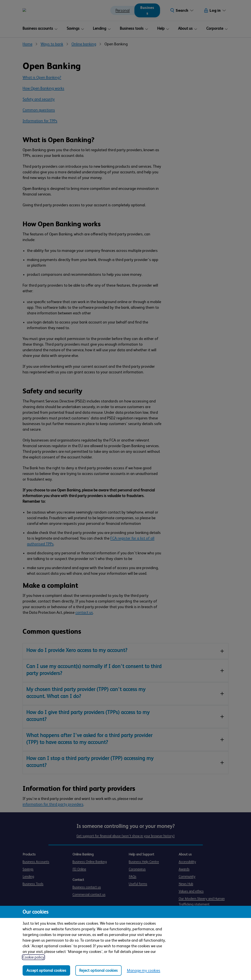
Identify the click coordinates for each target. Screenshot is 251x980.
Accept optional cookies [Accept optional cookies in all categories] (46, 970)
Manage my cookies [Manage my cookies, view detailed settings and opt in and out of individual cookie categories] (144, 970)
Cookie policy (33, 957)
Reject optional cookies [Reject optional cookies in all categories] (98, 970)
